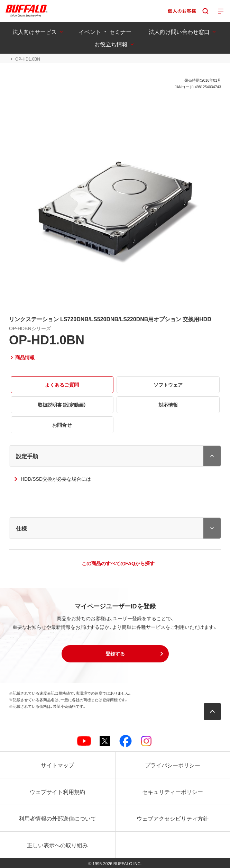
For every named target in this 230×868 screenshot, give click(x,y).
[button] (115, 654)
